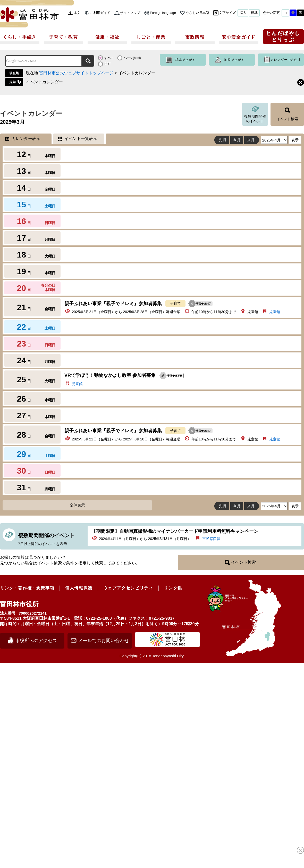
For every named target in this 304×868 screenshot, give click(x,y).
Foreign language (163, 13)
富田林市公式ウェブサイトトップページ (76, 73)
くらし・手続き (20, 37)
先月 (223, 140)
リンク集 (173, 588)
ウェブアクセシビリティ (128, 588)
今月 (237, 140)
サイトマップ (130, 13)
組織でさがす (185, 60)
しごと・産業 (151, 37)
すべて (109, 58)
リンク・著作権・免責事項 (27, 588)
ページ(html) (132, 58)
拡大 (243, 13)
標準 (254, 13)
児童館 (275, 312)
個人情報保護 (79, 588)
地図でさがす (234, 60)
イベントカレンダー (44, 82)
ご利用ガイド (100, 13)
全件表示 (77, 505)
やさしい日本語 (197, 13)
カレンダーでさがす (286, 60)
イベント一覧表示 (81, 139)
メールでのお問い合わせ (104, 641)
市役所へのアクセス (36, 641)
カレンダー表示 (26, 139)
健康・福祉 (107, 37)
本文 (77, 13)
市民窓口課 (211, 539)
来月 (251, 140)
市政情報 (195, 37)
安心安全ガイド (239, 37)
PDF (107, 64)
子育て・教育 (63, 37)
